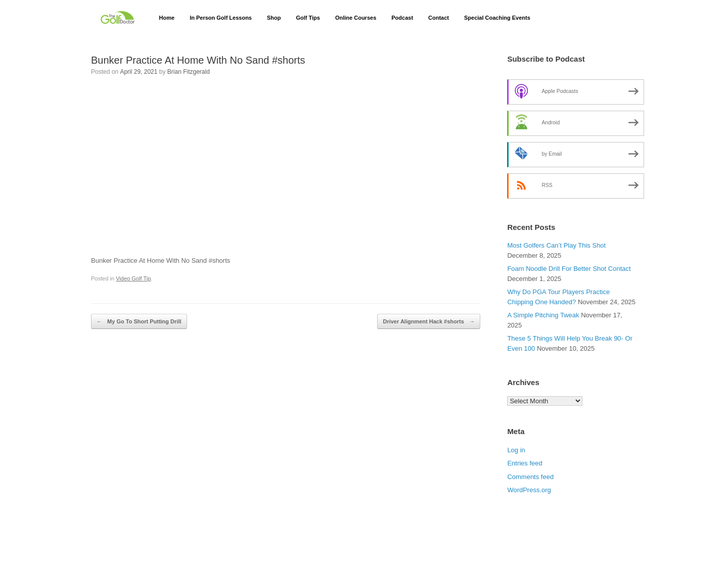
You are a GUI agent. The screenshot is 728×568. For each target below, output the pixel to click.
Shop (274, 18)
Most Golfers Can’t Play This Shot (556, 245)
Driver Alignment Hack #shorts (428, 322)
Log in (516, 450)
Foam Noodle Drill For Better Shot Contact (569, 269)
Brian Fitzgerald (189, 72)
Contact (439, 18)
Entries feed (525, 463)
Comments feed (530, 477)
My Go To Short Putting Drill (139, 322)
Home (167, 18)
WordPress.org (529, 490)
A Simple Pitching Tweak (543, 315)
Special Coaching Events (497, 18)
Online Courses (356, 18)
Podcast (402, 18)
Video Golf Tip (133, 278)
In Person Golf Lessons (221, 18)
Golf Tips (308, 18)
